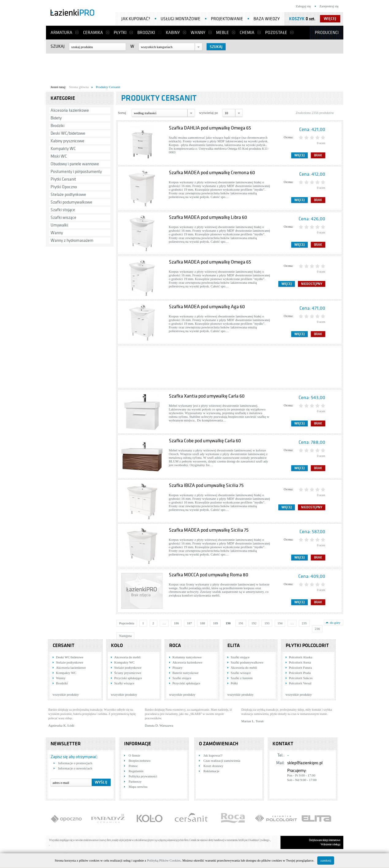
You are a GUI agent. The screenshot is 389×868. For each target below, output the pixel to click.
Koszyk (297, 19)
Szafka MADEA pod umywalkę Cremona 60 (212, 173)
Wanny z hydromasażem (72, 240)
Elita (234, 645)
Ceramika (93, 33)
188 (202, 623)
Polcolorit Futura (301, 668)
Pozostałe (276, 33)
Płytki (120, 33)
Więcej (299, 155)
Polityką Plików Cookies (164, 860)
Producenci (327, 33)
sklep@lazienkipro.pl (305, 763)
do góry (335, 623)
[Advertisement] (195, 68)
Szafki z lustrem (242, 678)
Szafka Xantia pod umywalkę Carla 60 (207, 396)
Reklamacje (212, 771)
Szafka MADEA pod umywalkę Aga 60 (207, 307)
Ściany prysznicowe (128, 673)
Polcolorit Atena (300, 662)
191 (241, 623)
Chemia (247, 33)
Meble (223, 33)
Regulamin (136, 771)
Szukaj (58, 46)
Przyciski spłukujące (128, 678)
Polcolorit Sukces (301, 678)
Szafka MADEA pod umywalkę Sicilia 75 (209, 530)
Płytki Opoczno (64, 187)
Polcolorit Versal (300, 683)
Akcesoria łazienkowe (70, 110)
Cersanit (64, 645)
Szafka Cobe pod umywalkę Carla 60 (205, 441)
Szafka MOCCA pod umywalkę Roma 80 (209, 575)
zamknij (326, 860)
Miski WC (59, 156)
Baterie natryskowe (186, 673)
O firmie (135, 755)
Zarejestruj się (329, 6)
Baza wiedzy (267, 19)
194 (280, 623)
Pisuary (178, 668)
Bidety (56, 118)
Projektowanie (227, 19)
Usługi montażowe (181, 19)
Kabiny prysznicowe (67, 141)
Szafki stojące (63, 210)
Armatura (61, 33)
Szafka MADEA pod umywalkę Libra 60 (208, 217)
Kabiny (173, 33)
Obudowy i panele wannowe (75, 164)
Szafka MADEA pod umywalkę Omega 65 (210, 262)
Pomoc (133, 766)
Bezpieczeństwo (140, 761)
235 (304, 623)
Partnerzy (135, 781)
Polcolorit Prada (300, 673)
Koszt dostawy (214, 766)
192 (254, 623)
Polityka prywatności (143, 776)
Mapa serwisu (138, 787)
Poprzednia (127, 623)
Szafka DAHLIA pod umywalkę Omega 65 (210, 128)
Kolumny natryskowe (187, 657)
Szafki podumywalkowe (71, 202)
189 (215, 623)
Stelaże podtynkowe (68, 195)
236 (317, 629)
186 (176, 623)
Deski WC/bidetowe (68, 133)
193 (267, 623)
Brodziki (146, 33)
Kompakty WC (63, 149)
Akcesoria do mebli (128, 657)
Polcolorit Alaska (301, 657)
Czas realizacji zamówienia (222, 761)
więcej (330, 19)
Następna (126, 636)
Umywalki (59, 225)
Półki (234, 683)
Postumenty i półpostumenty (76, 172)
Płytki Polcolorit (307, 645)
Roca (175, 645)
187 (189, 623)
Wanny (198, 33)
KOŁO (117, 645)
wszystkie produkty (66, 694)
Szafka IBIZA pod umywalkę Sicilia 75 (206, 485)
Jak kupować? (136, 19)
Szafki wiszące (63, 217)
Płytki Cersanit (63, 179)
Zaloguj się (303, 6)
